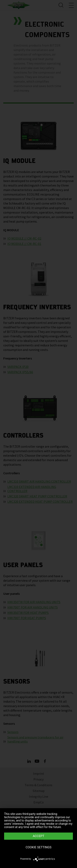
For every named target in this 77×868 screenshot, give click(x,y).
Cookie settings (39, 847)
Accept (38, 836)
